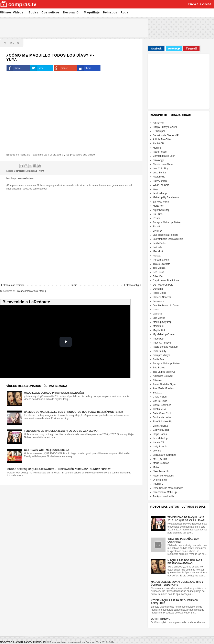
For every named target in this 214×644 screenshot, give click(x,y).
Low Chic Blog (161, 169)
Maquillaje (92, 12)
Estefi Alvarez (160, 426)
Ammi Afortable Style (164, 384)
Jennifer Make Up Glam (166, 306)
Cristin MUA (159, 409)
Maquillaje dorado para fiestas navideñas (54, 393)
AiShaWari (159, 123)
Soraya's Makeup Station (166, 364)
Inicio (74, 285)
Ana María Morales (163, 388)
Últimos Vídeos (12, 12)
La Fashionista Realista (166, 235)
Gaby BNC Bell (161, 430)
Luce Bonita (159, 173)
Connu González (162, 405)
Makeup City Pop (162, 322)
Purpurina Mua (161, 260)
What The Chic (161, 185)
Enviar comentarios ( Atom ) (31, 291)
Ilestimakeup (160, 193)
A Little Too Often (162, 139)
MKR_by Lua (160, 459)
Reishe (157, 218)
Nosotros (7, 642)
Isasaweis (158, 301)
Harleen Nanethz (162, 297)
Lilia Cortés (159, 318)
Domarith (158, 289)
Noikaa (157, 256)
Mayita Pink (159, 330)
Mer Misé (158, 251)
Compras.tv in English (32, 642)
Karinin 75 (158, 442)
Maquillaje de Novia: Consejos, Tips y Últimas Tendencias (177, 583)
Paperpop (158, 339)
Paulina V (158, 484)
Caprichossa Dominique (166, 280)
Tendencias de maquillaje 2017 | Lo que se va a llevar (61, 431)
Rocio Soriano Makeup (165, 347)
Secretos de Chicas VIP (166, 135)
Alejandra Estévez (163, 376)
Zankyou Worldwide (164, 496)
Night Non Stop (161, 210)
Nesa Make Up (161, 471)
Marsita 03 (159, 326)
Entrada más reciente (13, 285)
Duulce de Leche (162, 417)
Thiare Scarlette (162, 264)
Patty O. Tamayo (162, 343)
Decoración (72, 12)
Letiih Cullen (160, 243)
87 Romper (159, 131)
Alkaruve (158, 380)
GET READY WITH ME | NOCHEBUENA (47, 450)
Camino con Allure (163, 164)
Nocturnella (159, 177)
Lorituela (158, 247)
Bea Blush (158, 272)
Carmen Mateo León (164, 156)
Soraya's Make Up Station (167, 222)
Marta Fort (158, 206)
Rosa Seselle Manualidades (168, 488)
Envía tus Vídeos (200, 4)
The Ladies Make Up (164, 372)
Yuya (42, 171)
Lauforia (157, 314)
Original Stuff (160, 480)
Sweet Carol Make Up (165, 492)
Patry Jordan (160, 181)
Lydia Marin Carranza (164, 455)
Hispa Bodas (160, 434)
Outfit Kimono (161, 619)
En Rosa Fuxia (161, 202)
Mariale (157, 148)
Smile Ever (159, 359)
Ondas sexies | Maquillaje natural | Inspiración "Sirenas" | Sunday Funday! (59, 469)
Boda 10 (157, 393)
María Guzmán (161, 463)
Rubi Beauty (159, 351)
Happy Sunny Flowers (165, 127)
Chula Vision (160, 397)
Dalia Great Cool (162, 413)
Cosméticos (51, 12)
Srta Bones (159, 368)
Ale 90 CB (158, 143)
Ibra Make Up (160, 438)
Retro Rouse (160, 152)
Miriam (157, 467)
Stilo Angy (158, 160)
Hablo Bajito (159, 293)
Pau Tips (158, 214)
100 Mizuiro (159, 268)
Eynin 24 (158, 231)
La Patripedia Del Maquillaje (168, 239)
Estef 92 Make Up (163, 422)
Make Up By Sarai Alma (166, 197)
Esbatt (156, 227)
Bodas (33, 12)
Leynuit (157, 451)
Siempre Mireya (161, 355)
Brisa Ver (158, 276)
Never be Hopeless (163, 476)
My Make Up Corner (164, 334)
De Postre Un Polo (163, 285)
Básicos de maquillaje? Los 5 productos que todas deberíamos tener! (74, 412)
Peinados (110, 12)
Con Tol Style (160, 401)
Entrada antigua (133, 285)
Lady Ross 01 (160, 447)
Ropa (124, 12)
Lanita (156, 310)
